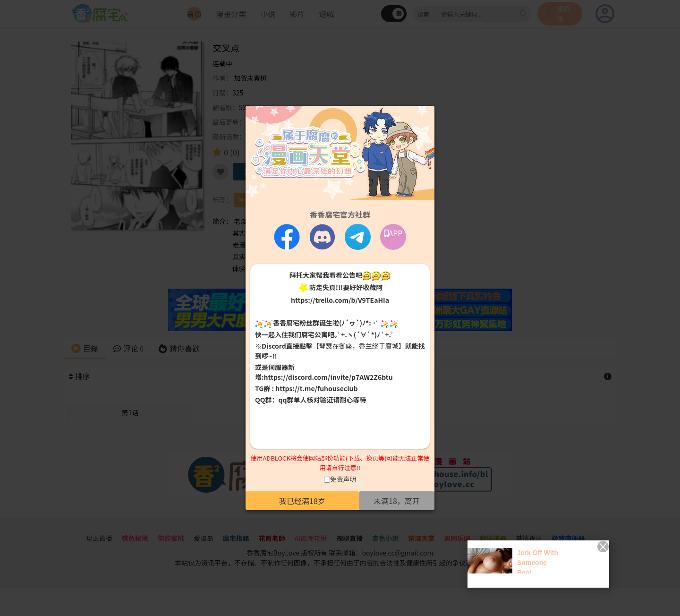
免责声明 (343, 479)
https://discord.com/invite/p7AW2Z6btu (328, 377)
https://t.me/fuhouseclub (316, 388)
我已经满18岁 (302, 501)
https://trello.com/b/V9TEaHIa (340, 300)
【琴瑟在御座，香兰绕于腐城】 (359, 346)
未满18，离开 (397, 501)
